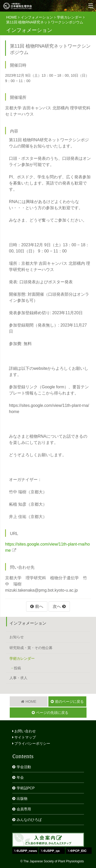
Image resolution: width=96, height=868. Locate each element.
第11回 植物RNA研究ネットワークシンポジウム (45, 22)
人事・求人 (18, 678)
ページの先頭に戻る (52, 713)
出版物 (22, 799)
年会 (20, 777)
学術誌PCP (26, 788)
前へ (39, 606)
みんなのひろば (29, 820)
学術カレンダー (69, 17)
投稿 (17, 668)
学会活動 (24, 767)
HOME (12, 17)
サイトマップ (24, 737)
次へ (57, 606)
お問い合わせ (24, 731)
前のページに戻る (69, 702)
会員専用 (24, 809)
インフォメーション (37, 17)
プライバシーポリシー (31, 743)
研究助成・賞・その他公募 (31, 648)
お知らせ (17, 637)
